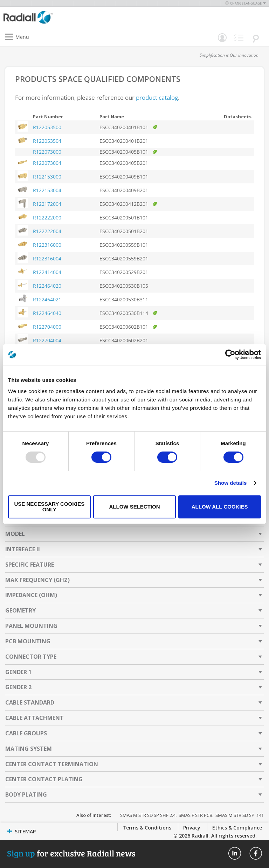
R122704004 (47, 340)
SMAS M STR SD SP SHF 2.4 (148, 815)
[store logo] (71, 17)
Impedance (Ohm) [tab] (31, 595)
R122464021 (47, 299)
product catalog (157, 97)
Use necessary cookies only (49, 507)
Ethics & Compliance (237, 828)
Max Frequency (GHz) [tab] (37, 580)
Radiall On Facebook (256, 853)
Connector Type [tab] (31, 657)
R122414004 (47, 272)
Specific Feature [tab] (30, 565)
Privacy (192, 828)
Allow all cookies (220, 507)
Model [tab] (15, 534)
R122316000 (47, 245)
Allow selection (134, 507)
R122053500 (47, 127)
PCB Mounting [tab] (28, 641)
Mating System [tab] (29, 749)
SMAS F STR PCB (195, 815)
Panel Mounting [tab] (31, 626)
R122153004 (47, 190)
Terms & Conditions (147, 828)
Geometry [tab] (20, 610)
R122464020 (47, 286)
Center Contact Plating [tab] (44, 779)
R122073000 (47, 152)
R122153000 (47, 177)
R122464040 (47, 313)
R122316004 (47, 258)
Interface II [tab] (23, 549)
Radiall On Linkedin (235, 853)
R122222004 (47, 231)
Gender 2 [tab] (18, 687)
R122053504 (47, 141)
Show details (231, 483)
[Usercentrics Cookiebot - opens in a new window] (230, 355)
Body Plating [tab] (26, 794)
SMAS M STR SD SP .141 (240, 815)
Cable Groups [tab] (26, 733)
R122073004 (47, 163)
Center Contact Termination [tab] (52, 764)
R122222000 (47, 218)
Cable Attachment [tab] (35, 718)
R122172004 (47, 204)
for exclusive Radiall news (71, 853)
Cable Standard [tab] (30, 702)
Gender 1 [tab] (18, 672)
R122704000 (47, 327)
